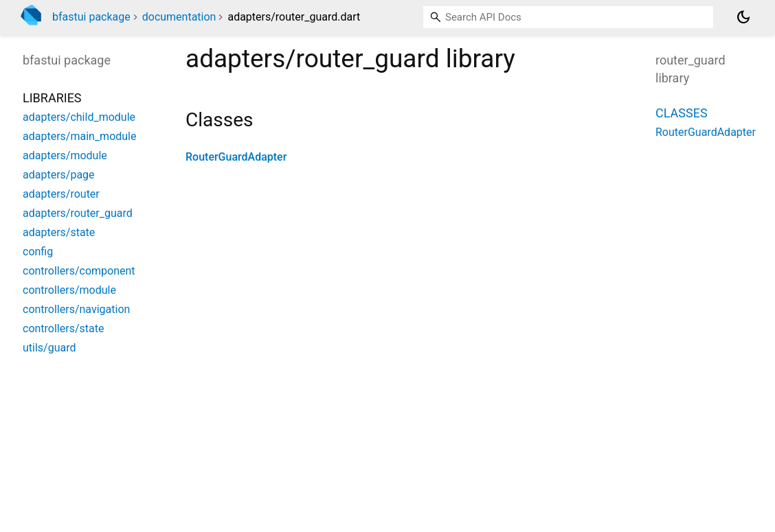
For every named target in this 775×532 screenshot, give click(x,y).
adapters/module (65, 155)
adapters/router (61, 194)
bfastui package (91, 17)
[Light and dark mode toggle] (743, 17)
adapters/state (59, 232)
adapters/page (59, 175)
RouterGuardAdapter (236, 157)
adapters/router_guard (78, 213)
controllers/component (79, 271)
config (38, 252)
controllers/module (69, 290)
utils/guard (49, 348)
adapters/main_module (79, 136)
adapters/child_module (79, 117)
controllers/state (63, 328)
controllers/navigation (76, 309)
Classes (682, 113)
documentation (179, 17)
